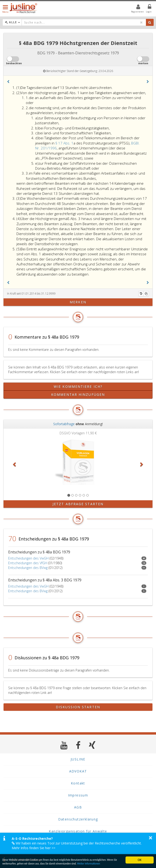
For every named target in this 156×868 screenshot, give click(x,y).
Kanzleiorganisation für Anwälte (78, 831)
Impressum (78, 795)
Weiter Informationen (23, 863)
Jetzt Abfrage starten (78, 504)
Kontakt (78, 783)
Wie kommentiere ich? (78, 386)
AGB (78, 807)
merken (78, 302)
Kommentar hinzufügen (78, 394)
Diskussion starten (78, 707)
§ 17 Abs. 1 (64, 143)
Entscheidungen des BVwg (28, 568)
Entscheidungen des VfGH (28, 563)
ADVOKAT (78, 771)
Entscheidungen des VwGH (28, 558)
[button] (8, 82)
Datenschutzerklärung (78, 819)
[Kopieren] (146, 294)
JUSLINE (78, 759)
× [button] (150, 838)
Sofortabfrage (64, 424)
